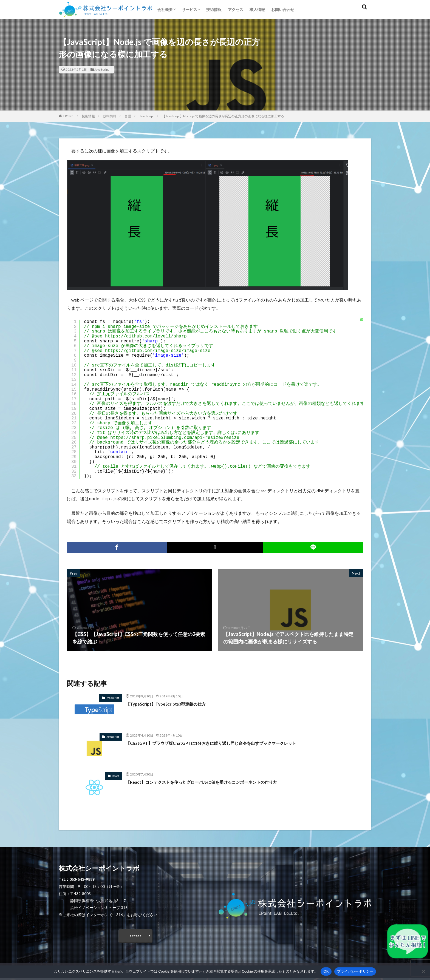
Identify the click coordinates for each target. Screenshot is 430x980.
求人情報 (257, 9)
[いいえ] (423, 972)
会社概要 (165, 9)
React (115, 775)
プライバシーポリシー (355, 971)
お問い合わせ (283, 9)
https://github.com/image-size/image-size (158, 351)
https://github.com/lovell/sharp (146, 336)
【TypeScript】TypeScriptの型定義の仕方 (172, 703)
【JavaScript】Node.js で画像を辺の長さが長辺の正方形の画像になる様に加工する (223, 116)
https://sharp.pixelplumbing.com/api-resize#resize (175, 438)
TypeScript (113, 697)
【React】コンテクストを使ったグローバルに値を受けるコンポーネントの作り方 (216, 781)
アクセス (236, 9)
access (135, 937)
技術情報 (214, 9)
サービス (189, 9)
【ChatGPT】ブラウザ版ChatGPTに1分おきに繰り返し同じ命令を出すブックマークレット (227, 742)
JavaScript (102, 69)
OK (326, 971)
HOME (68, 116)
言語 (128, 116)
